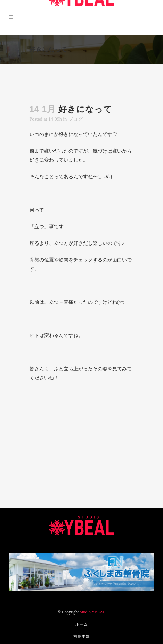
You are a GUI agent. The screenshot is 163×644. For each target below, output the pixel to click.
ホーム (82, 624)
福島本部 (82, 636)
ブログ (75, 119)
